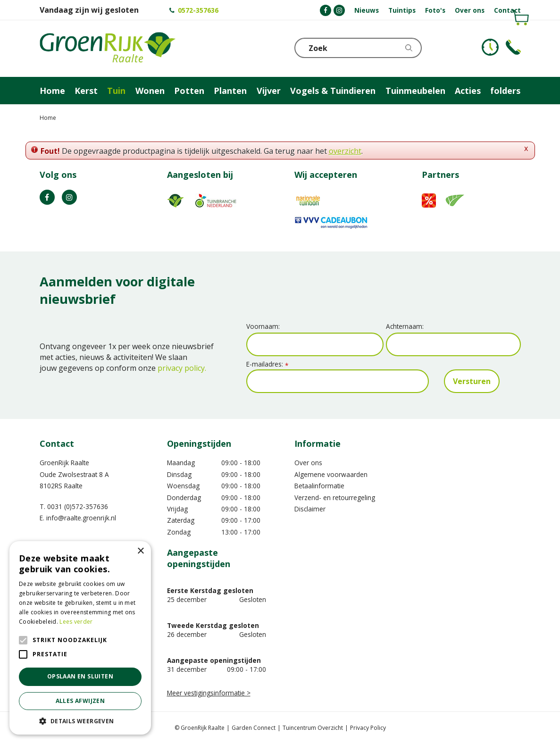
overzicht (345, 151)
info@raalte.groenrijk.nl (81, 518)
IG (69, 197)
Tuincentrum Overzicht (313, 728)
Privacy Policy (368, 728)
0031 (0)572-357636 (78, 506)
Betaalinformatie (319, 486)
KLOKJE (490, 47)
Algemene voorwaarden (331, 474)
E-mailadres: (267, 364)
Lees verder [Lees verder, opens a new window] (76, 622)
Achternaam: (405, 326)
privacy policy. (182, 368)
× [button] (140, 551)
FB (47, 197)
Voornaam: (263, 326)
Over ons (308, 463)
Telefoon (513, 47)
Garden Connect (254, 728)
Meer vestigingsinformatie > (209, 693)
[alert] (80, 638)
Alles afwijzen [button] (80, 701)
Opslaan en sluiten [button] (80, 676)
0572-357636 (198, 10)
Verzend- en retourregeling (335, 497)
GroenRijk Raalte (64, 463)
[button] (80, 721)
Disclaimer (310, 509)
